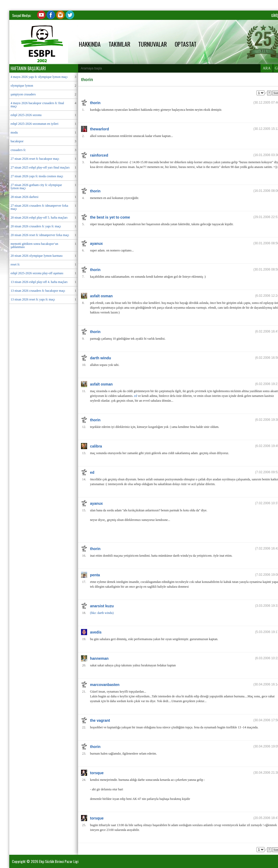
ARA (267, 68)
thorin (95, 103)
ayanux (96, 243)
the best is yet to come (110, 217)
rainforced (99, 155)
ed (135, 396)
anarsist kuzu (102, 606)
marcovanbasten (105, 685)
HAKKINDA (90, 44)
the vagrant (100, 720)
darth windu (100, 358)
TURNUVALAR (153, 44)
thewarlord (100, 129)
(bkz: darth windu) (102, 613)
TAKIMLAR (119, 44)
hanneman (99, 658)
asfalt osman (101, 296)
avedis (96, 632)
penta (95, 575)
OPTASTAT (186, 44)
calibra (96, 446)
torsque (97, 773)
